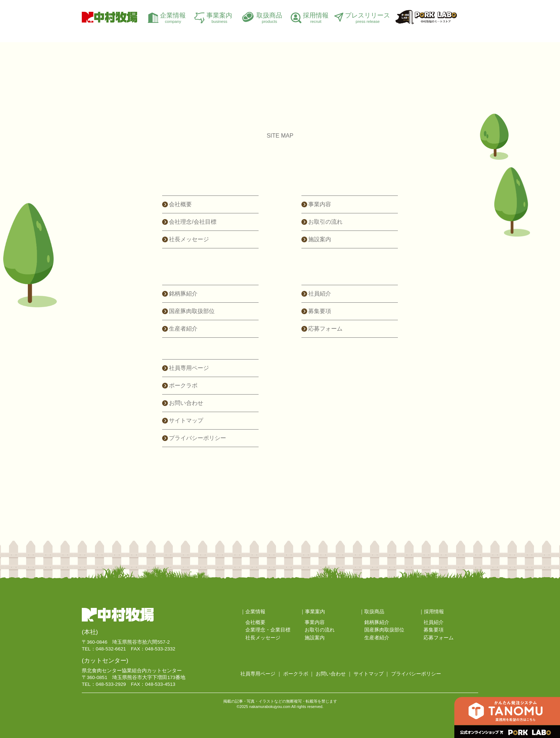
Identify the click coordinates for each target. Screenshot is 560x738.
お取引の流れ (325, 222)
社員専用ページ (189, 368)
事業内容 (320, 204)
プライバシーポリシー (197, 438)
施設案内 (320, 239)
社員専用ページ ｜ (261, 674)
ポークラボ (183, 385)
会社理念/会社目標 (192, 222)
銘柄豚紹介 (183, 294)
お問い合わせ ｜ (334, 674)
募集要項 (320, 311)
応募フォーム (325, 329)
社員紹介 (320, 294)
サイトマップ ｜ (372, 674)
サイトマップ (186, 420)
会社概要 (180, 204)
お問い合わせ (186, 403)
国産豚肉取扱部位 (192, 311)
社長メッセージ (189, 239)
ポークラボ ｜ (299, 674)
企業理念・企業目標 (268, 630)
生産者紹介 (183, 329)
